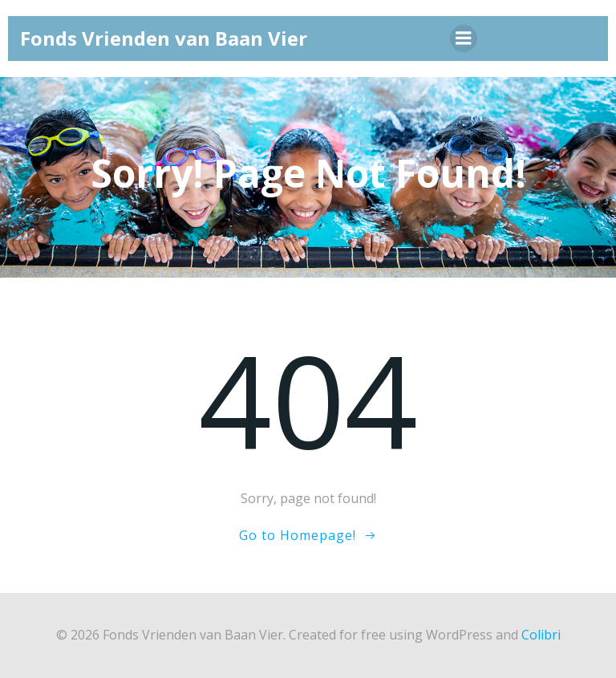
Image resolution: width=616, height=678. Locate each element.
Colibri (541, 635)
